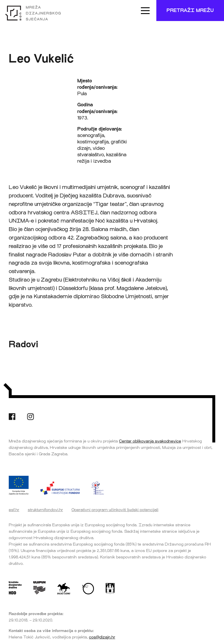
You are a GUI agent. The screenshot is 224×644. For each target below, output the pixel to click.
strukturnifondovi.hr (45, 510)
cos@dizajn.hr (102, 637)
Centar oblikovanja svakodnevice (150, 441)
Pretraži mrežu (190, 10)
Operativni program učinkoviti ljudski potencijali (115, 510)
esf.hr (14, 510)
